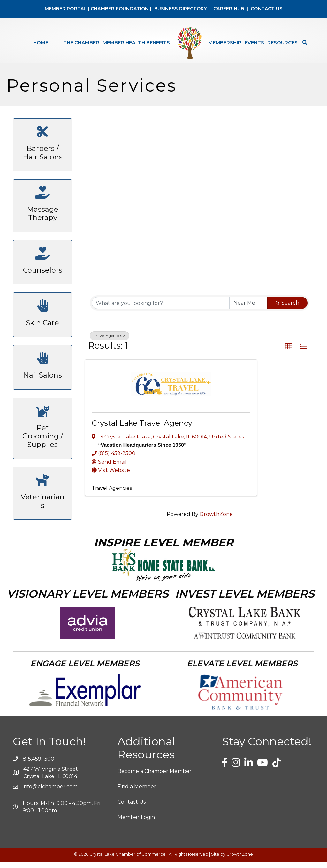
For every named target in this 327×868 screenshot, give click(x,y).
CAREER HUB (229, 9)
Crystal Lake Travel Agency (142, 429)
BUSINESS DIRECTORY (180, 9)
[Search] (303, 43)
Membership (225, 43)
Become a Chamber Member (155, 777)
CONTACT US (266, 9)
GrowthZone (216, 520)
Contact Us (132, 808)
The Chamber (81, 43)
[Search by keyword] (161, 309)
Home (41, 43)
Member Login (136, 823)
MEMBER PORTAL (66, 9)
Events (254, 43)
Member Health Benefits (136, 43)
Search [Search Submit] (287, 309)
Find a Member (137, 793)
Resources (282, 43)
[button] (289, 353)
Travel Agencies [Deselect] (110, 342)
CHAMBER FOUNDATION (120, 9)
